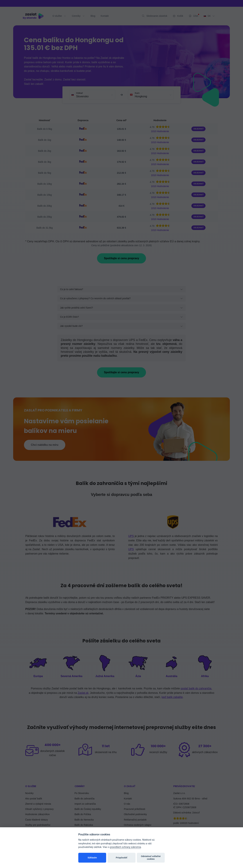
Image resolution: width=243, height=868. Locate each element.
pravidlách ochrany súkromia (125, 847)
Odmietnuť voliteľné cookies (151, 858)
